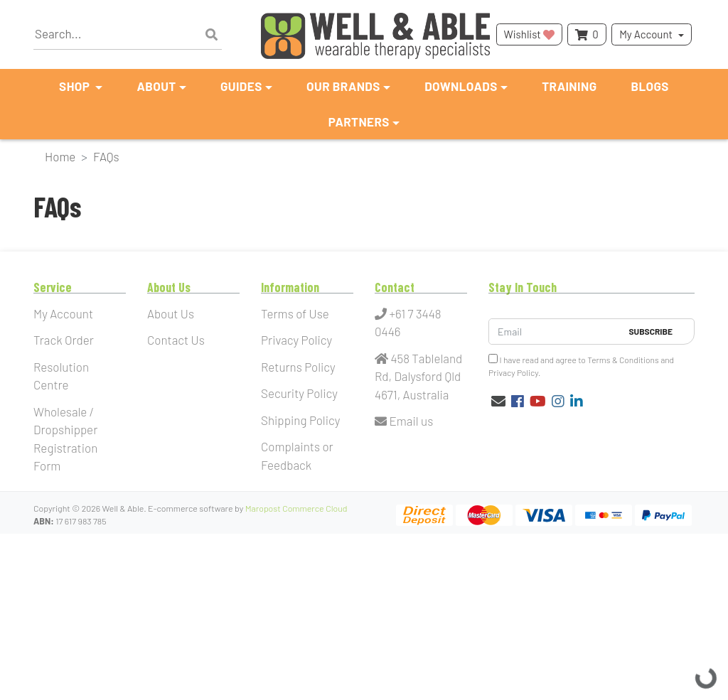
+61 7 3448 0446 (408, 323)
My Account (646, 34)
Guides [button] (241, 86)
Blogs (650, 86)
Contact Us (176, 340)
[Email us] (498, 401)
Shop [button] (76, 86)
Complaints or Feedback (297, 456)
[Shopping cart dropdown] (587, 34)
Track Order (64, 340)
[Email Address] (555, 332)
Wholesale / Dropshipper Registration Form (65, 439)
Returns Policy (298, 367)
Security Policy (299, 393)
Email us (404, 421)
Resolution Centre (61, 376)
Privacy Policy (296, 340)
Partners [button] (359, 122)
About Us (171, 313)
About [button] (156, 86)
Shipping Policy (300, 420)
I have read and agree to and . (581, 366)
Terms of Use (295, 313)
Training (569, 86)
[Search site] (212, 35)
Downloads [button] (461, 86)
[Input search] (128, 34)
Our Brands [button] (343, 86)
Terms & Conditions (623, 360)
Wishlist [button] (529, 34)
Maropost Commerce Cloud (296, 508)
